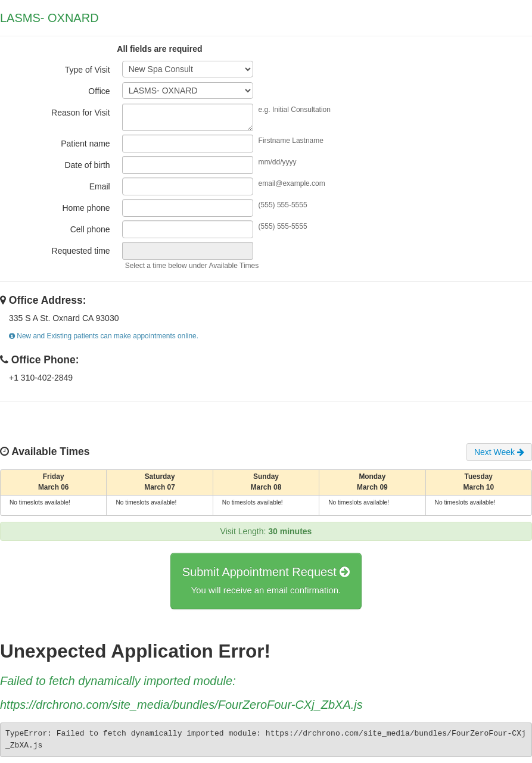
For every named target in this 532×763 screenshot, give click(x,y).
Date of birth (87, 165)
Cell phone (90, 229)
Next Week (499, 452)
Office (99, 91)
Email (100, 186)
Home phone (86, 208)
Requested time (81, 251)
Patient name (85, 144)
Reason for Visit (81, 113)
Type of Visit (88, 70)
